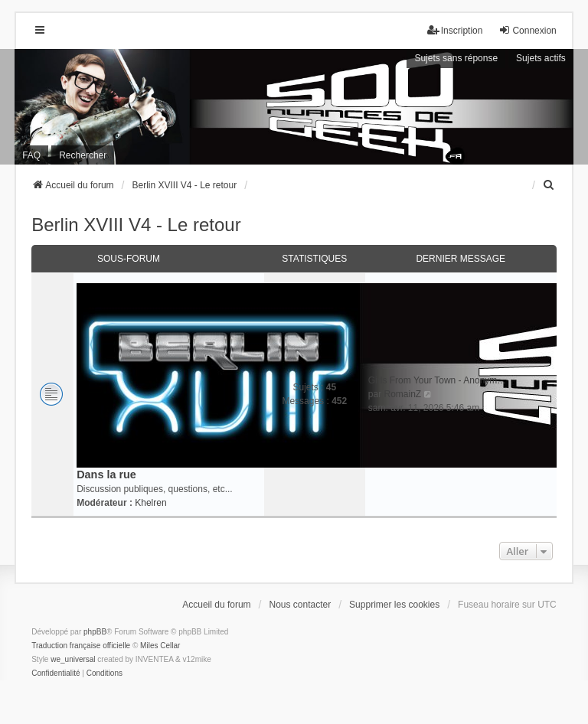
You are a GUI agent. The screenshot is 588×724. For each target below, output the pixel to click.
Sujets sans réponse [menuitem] (456, 58)
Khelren (150, 503)
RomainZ (402, 394)
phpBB (95, 632)
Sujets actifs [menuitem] (541, 58)
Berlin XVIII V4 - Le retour (136, 225)
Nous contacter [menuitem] (301, 605)
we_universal (73, 659)
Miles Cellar (160, 646)
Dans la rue (106, 475)
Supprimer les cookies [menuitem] (394, 605)
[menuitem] (550, 185)
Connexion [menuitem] (527, 30)
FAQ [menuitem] (31, 155)
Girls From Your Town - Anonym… (438, 380)
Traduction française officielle (81, 646)
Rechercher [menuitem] (83, 155)
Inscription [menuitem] (455, 30)
